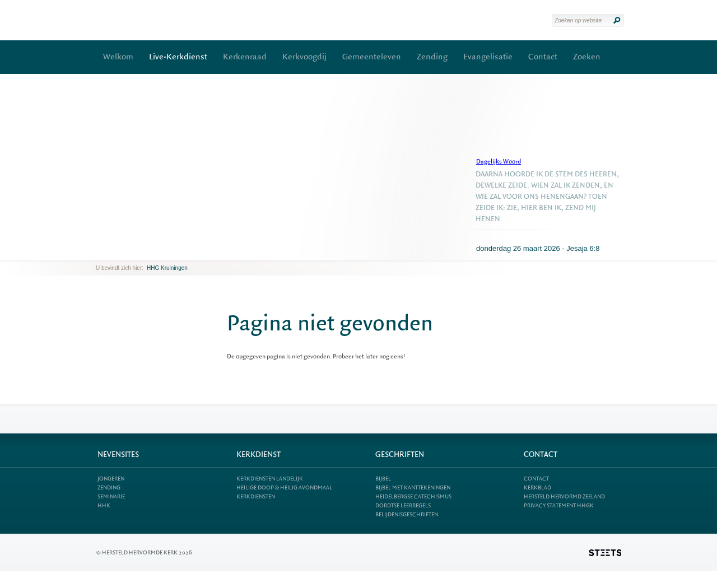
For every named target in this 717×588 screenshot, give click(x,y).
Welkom (118, 57)
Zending (432, 57)
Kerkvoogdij (304, 57)
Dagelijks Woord (499, 162)
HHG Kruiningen (167, 268)
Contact (543, 57)
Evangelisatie (488, 57)
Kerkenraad (245, 57)
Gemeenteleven (372, 57)
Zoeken (587, 57)
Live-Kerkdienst (178, 57)
